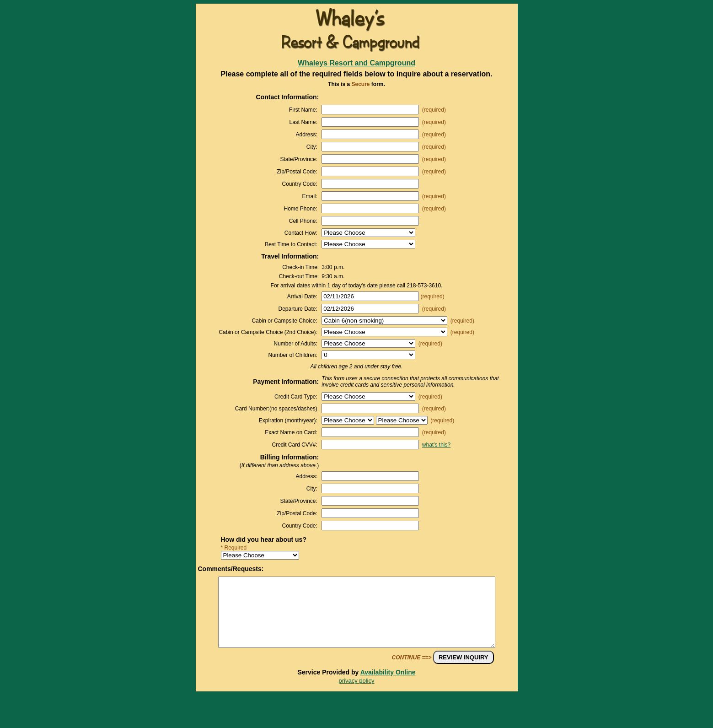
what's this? (436, 445)
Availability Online (388, 686)
